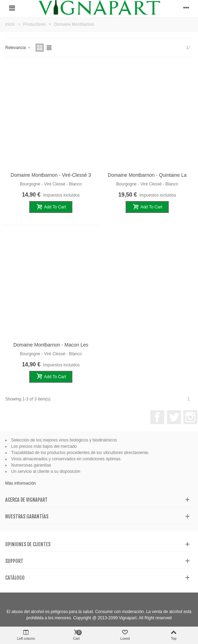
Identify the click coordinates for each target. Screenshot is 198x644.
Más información (21, 483)
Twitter (174, 417)
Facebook (157, 417)
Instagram (190, 417)
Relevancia (18, 48)
